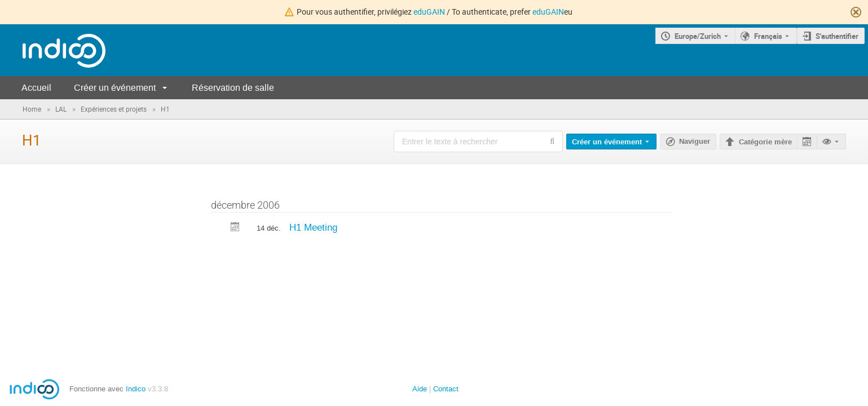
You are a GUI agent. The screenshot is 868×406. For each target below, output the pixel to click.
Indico (136, 389)
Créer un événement (115, 88)
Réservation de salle (233, 88)
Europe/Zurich (698, 36)
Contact (446, 389)
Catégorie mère (765, 142)
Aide (420, 389)
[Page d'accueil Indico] (53, 50)
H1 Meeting (313, 227)
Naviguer (695, 142)
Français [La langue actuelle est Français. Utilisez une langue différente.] (768, 36)
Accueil (36, 88)
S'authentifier (837, 36)
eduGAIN (429, 12)
